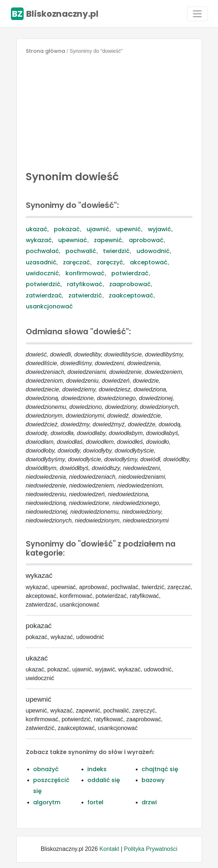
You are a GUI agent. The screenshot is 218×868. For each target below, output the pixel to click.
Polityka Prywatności (151, 849)
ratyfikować (85, 284)
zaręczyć (110, 262)
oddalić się (104, 780)
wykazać (39, 240)
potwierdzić (43, 284)
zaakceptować (131, 295)
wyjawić (159, 229)
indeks (97, 769)
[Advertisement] (109, 111)
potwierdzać (130, 273)
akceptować (149, 262)
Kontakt (109, 849)
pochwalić (81, 251)
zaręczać (76, 262)
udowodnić (153, 251)
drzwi (149, 802)
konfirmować (85, 273)
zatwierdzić (85, 295)
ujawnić (98, 229)
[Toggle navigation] (197, 14)
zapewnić (108, 240)
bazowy (153, 780)
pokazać (67, 229)
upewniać (73, 240)
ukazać (37, 229)
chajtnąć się (160, 769)
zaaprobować (130, 284)
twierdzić (116, 251)
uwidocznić (42, 273)
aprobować (146, 240)
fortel (95, 802)
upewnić (128, 229)
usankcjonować (49, 306)
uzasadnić (41, 262)
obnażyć (46, 769)
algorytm (47, 802)
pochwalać (42, 251)
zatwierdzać (44, 295)
